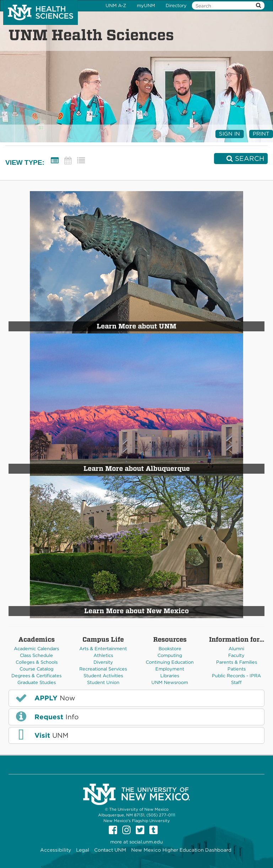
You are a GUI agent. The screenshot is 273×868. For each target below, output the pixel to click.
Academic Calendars (36, 649)
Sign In (229, 134)
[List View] (81, 161)
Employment (170, 669)
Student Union (103, 682)
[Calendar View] (68, 161)
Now (45, 698)
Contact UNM (110, 850)
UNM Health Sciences (91, 35)
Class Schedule (36, 655)
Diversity (103, 662)
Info (47, 716)
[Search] (241, 159)
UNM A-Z (116, 6)
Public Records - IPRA (236, 676)
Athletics (103, 655)
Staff (236, 682)
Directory (176, 6)
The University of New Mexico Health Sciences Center (41, 12)
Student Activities (103, 676)
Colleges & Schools (37, 662)
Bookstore (170, 649)
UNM (41, 735)
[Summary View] (55, 161)
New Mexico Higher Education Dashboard (181, 850)
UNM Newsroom (170, 682)
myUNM (146, 6)
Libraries (170, 676)
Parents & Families (237, 662)
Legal (83, 850)
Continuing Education (170, 662)
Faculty (236, 655)
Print (261, 134)
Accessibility (56, 850)
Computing (170, 655)
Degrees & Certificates (36, 676)
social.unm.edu (146, 842)
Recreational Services (103, 669)
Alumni (236, 649)
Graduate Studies (37, 682)
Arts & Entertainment (103, 649)
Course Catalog (36, 669)
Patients (237, 669)
